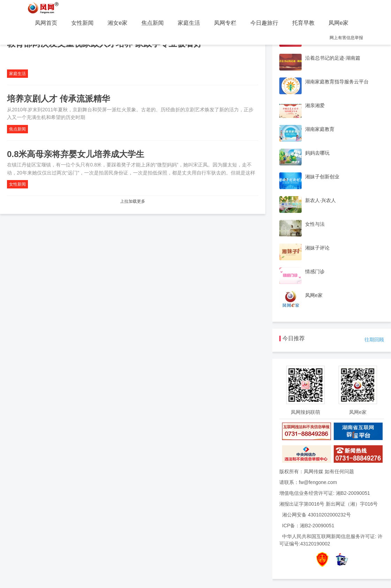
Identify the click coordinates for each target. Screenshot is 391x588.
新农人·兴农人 (320, 200)
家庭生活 (189, 23)
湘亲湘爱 (315, 105)
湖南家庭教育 (320, 129)
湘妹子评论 (317, 248)
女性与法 (315, 224)
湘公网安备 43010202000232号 (316, 515)
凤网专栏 (225, 23)
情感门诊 (315, 271)
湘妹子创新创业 (322, 177)
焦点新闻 (153, 23)
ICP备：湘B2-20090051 (308, 526)
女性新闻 (82, 23)
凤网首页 (46, 23)
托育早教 (303, 23)
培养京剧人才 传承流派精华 (58, 99)
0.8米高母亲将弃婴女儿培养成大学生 (76, 154)
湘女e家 (117, 23)
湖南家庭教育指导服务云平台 (337, 82)
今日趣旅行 (264, 23)
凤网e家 (338, 23)
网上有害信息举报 (346, 38)
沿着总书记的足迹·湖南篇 (333, 58)
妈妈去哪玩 (317, 153)
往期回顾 (374, 340)
